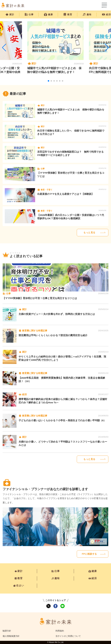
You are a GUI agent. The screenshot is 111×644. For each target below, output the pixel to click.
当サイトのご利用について (68, 636)
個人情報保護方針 (11, 636)
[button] (48, 81)
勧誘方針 (7, 631)
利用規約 (60, 631)
